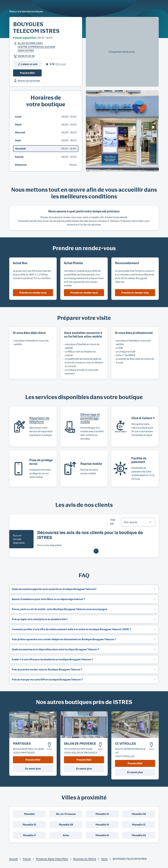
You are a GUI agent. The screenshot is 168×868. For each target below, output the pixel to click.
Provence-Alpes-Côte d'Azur (52, 859)
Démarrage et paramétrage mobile (90, 418)
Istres (104, 859)
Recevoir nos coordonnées (27, 81)
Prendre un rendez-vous (33, 293)
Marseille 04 (139, 835)
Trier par (113, 522)
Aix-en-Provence (66, 814)
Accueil (13, 859)
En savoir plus (33, 769)
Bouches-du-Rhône (85, 859)
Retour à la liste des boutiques (26, 11)
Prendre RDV (27, 73)
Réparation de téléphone (39, 420)
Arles (66, 835)
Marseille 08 (139, 814)
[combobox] (138, 522)
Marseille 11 (29, 835)
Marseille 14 (102, 825)
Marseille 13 (102, 814)
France (27, 859)
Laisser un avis (27, 64)
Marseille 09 (66, 825)
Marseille (29, 814)
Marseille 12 (139, 825)
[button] (84, 589)
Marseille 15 (29, 825)
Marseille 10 (102, 835)
